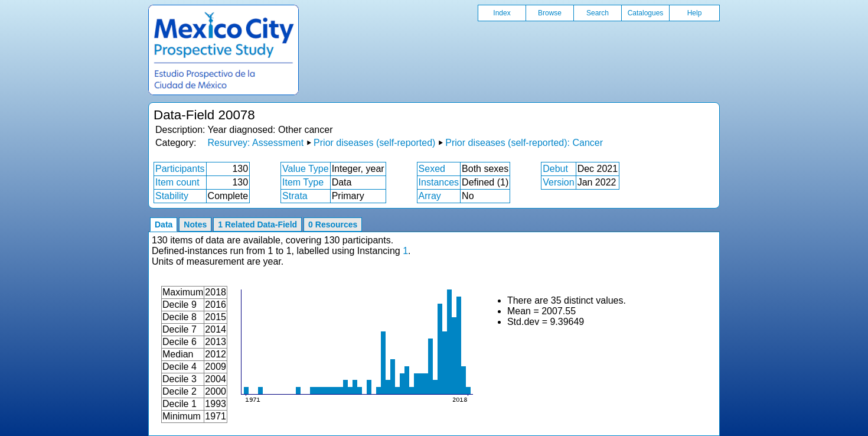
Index (502, 13)
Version (558, 182)
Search (598, 13)
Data (164, 224)
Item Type (303, 182)
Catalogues (646, 13)
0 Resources (333, 224)
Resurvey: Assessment (255, 143)
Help (695, 13)
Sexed (432, 169)
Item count (177, 182)
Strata (295, 196)
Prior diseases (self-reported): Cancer (524, 143)
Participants (180, 169)
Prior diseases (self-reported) (374, 143)
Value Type (306, 169)
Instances (439, 182)
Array (430, 196)
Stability (172, 196)
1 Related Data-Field (257, 224)
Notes (195, 224)
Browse (550, 13)
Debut (555, 169)
